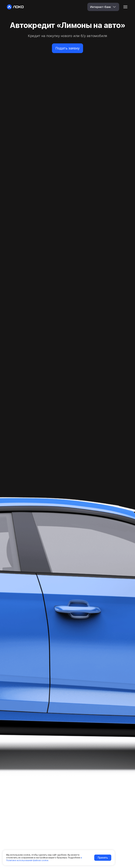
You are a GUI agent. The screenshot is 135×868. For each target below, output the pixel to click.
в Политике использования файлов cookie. (44, 859)
